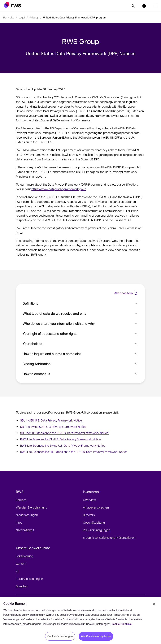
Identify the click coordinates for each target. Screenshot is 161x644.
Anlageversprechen (96, 507)
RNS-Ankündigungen (97, 530)
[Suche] (133, 6)
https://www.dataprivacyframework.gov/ (59, 189)
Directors (89, 515)
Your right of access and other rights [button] (80, 334)
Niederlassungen (27, 515)
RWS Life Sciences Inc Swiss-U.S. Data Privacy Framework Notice (63, 445)
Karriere (21, 500)
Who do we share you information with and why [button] (80, 323)
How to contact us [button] (80, 374)
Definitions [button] (80, 303)
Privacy (34, 17)
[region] (80, 621)
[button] (12, 5)
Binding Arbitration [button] (80, 364)
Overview (89, 500)
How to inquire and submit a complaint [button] (80, 354)
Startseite (8, 17)
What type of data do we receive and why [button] (80, 313)
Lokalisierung (25, 556)
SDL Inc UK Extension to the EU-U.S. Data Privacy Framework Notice (65, 433)
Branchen (22, 586)
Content (21, 563)
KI (17, 571)
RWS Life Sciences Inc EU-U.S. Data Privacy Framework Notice (61, 439)
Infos (19, 522)
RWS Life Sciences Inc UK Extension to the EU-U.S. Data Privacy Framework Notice (74, 452)
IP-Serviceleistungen (29, 579)
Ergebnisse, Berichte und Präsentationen (109, 537)
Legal (22, 17)
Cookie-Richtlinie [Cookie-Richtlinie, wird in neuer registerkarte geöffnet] (122, 624)
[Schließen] (154, 604)
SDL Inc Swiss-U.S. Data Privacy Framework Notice (53, 427)
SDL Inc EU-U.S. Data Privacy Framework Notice (51, 420)
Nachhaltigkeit (25, 530)
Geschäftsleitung (94, 522)
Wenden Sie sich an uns (31, 507)
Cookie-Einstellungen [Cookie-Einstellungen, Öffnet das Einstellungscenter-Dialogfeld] (60, 636)
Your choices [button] (80, 344)
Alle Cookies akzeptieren (96, 636)
